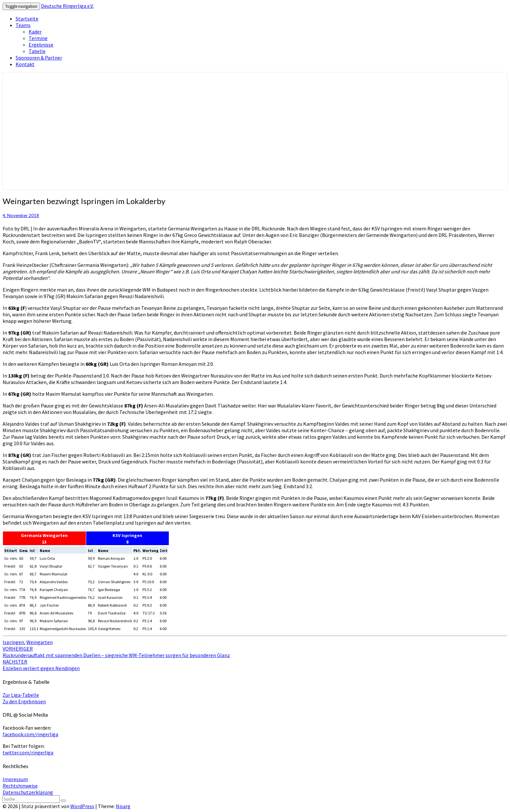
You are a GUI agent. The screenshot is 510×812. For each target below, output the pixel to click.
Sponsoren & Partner (39, 58)
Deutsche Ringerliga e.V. (67, 6)
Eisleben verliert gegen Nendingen (41, 665)
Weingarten (40, 642)
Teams (23, 25)
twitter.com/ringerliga (28, 752)
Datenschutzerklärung (28, 792)
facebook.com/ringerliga (30, 734)
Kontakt (25, 64)
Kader (35, 32)
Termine (38, 38)
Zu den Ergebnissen (24, 701)
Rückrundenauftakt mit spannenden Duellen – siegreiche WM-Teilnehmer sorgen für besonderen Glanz (116, 652)
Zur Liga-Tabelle (21, 695)
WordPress (82, 806)
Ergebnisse (41, 45)
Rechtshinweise (20, 786)
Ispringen (13, 642)
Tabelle (37, 51)
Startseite (27, 19)
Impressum (15, 779)
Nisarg (123, 806)
